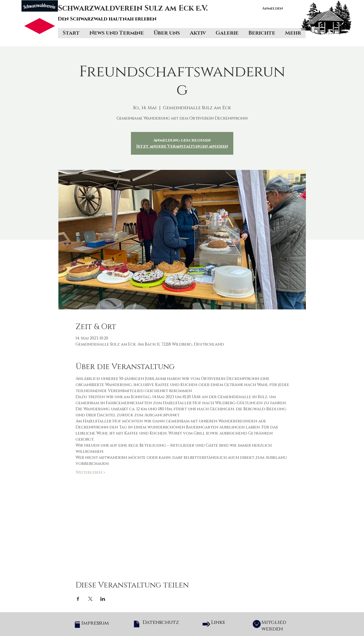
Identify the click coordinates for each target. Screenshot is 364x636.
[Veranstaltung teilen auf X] (90, 599)
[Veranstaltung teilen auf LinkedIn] (103, 599)
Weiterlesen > (90, 472)
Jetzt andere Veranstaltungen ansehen (182, 146)
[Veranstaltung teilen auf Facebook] (78, 599)
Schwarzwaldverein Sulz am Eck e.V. (133, 8)
